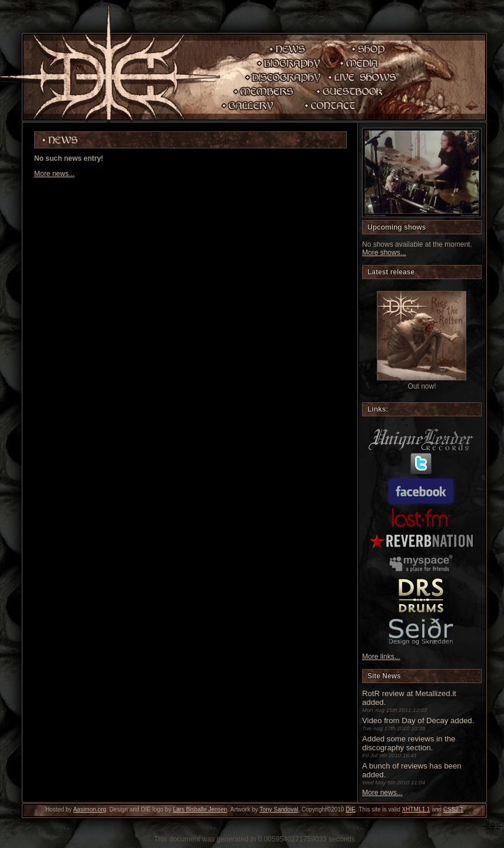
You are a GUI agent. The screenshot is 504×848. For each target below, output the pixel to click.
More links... (381, 657)
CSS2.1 (453, 809)
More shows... (384, 253)
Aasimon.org (89, 809)
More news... (54, 174)
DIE (351, 809)
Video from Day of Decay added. (418, 721)
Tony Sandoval (279, 809)
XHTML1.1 (416, 809)
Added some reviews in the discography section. (409, 743)
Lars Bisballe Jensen (200, 809)
